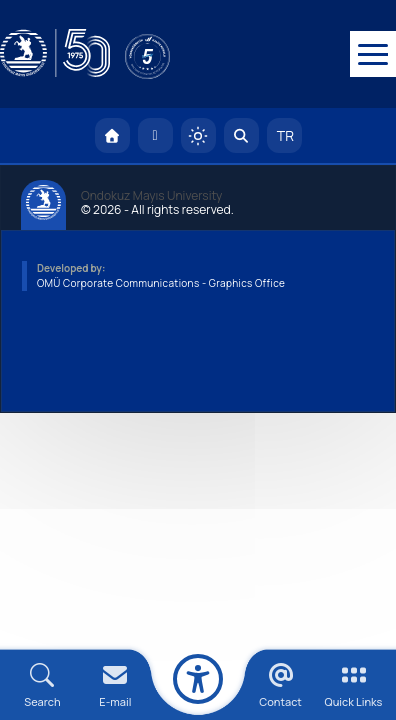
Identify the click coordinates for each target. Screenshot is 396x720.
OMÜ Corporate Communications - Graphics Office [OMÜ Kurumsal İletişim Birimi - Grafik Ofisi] (161, 285)
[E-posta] (155, 137)
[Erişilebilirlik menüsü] (198, 679)
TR (284, 137)
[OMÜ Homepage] (112, 137)
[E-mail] (115, 685)
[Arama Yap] (241, 137)
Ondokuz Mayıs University (151, 198)
